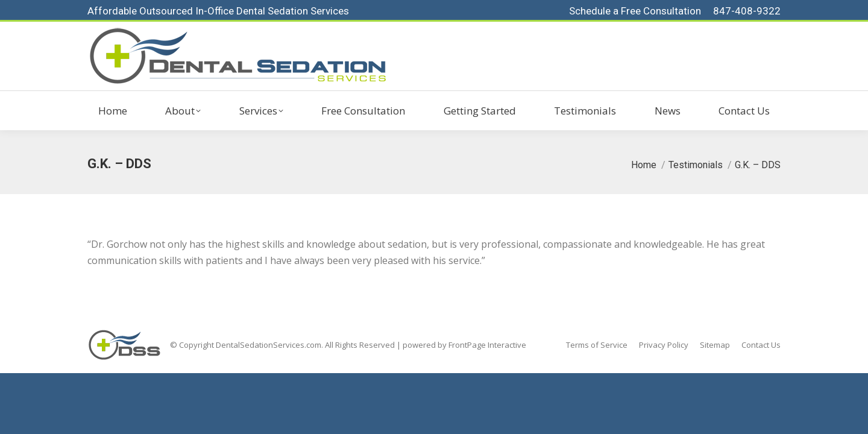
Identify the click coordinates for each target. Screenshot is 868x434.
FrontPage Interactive (487, 345)
